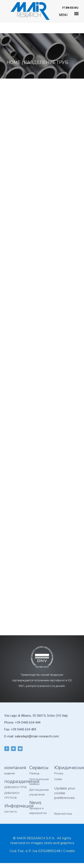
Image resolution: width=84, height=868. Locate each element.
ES (72, 8)
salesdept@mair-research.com (37, 736)
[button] (76, 13)
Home (14, 62)
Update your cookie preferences (65, 793)
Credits (69, 851)
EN (68, 8)
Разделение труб (46, 62)
